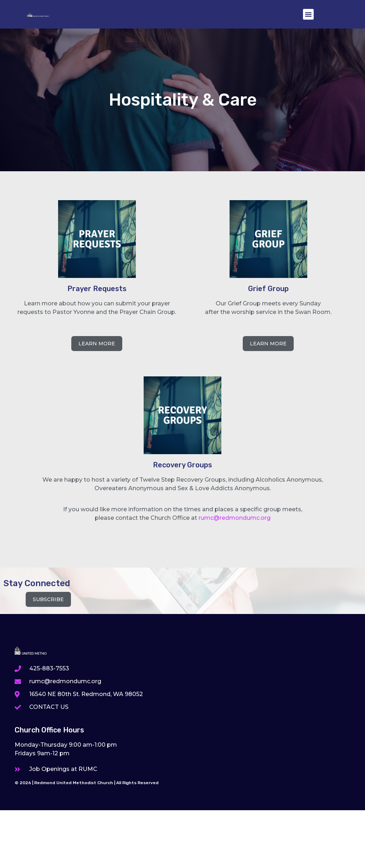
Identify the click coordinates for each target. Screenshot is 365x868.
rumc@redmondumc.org (235, 518)
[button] (308, 14)
